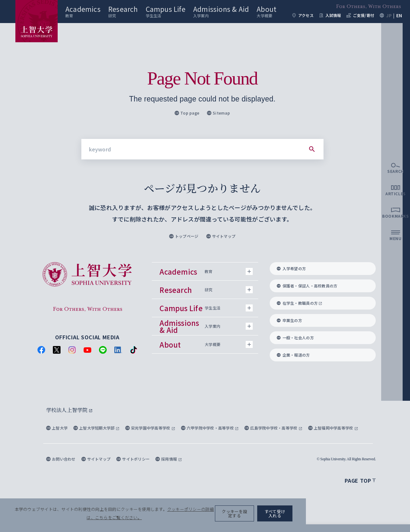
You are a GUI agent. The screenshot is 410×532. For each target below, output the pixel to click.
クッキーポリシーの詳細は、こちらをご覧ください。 (219, 519)
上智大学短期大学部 (96, 428)
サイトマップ (221, 236)
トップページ (184, 236)
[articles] (396, 255)
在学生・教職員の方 (300, 303)
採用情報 (168, 459)
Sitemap (218, 113)
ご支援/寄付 (360, 26)
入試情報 (330, 26)
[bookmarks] (396, 277)
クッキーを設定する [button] (321, 519)
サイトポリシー (133, 459)
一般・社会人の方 (295, 338)
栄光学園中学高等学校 (150, 428)
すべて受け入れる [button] (372, 519)
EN (399, 26)
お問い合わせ (61, 459)
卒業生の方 (289, 320)
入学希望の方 (291, 268)
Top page (187, 113)
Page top (360, 480)
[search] (396, 232)
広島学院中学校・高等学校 (273, 428)
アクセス (303, 26)
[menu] (396, 300)
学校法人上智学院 (69, 410)
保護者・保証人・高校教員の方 (307, 286)
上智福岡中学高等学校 (333, 428)
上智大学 (57, 428)
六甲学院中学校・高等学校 (210, 428)
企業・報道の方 (293, 355)
